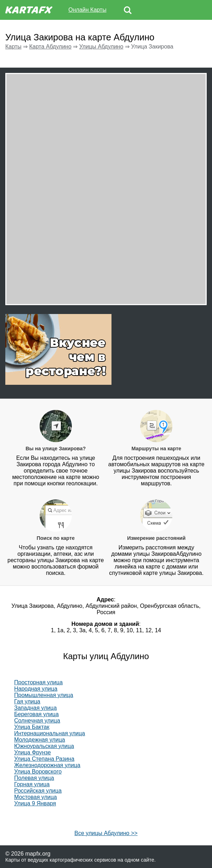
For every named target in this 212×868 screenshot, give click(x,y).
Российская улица (38, 791)
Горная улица (32, 784)
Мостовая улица (36, 797)
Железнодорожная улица (47, 765)
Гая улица (27, 701)
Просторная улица (38, 682)
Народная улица (36, 689)
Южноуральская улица (44, 746)
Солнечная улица (37, 721)
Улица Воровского (38, 772)
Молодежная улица (40, 740)
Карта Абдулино (50, 47)
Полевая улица (34, 778)
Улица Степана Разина (44, 759)
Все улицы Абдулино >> (106, 833)
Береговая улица (36, 714)
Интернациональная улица (50, 733)
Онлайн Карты (87, 10)
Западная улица (35, 708)
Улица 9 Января (35, 803)
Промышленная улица (44, 695)
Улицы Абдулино (101, 47)
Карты (13, 47)
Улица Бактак (32, 727)
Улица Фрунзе (33, 752)
